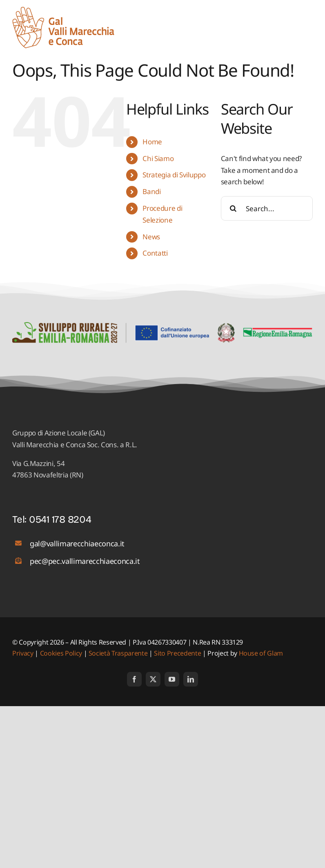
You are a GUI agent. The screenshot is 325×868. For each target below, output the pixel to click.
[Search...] (267, 208)
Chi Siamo (158, 158)
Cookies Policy (61, 653)
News (151, 237)
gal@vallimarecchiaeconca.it (77, 543)
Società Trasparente (118, 653)
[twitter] (153, 679)
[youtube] (172, 679)
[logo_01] (63, 10)
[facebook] (134, 679)
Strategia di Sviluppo (174, 175)
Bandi (151, 191)
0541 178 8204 (60, 519)
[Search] (233, 208)
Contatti (155, 253)
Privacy (23, 653)
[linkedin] (191, 679)
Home (152, 142)
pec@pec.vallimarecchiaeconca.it (85, 561)
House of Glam (261, 653)
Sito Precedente (177, 653)
